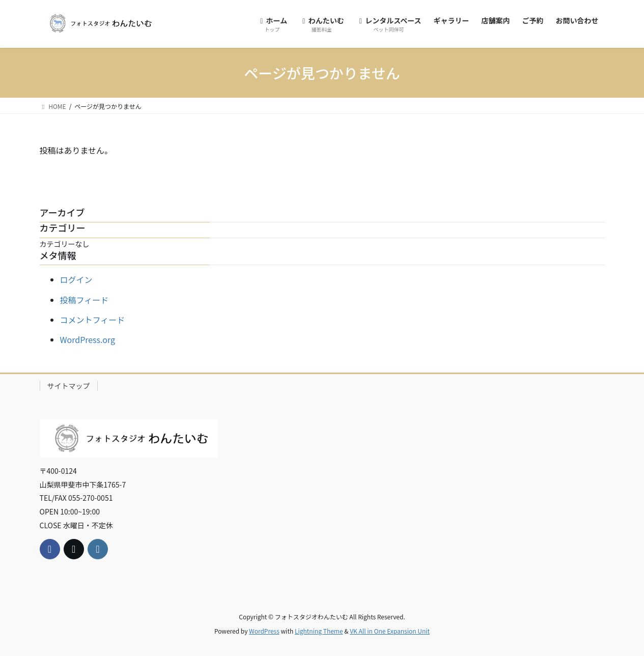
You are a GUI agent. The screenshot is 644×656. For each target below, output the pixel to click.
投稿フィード (85, 300)
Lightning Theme (319, 631)
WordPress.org (88, 339)
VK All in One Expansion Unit (390, 631)
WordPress (264, 631)
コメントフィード (93, 320)
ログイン (76, 279)
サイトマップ (69, 386)
